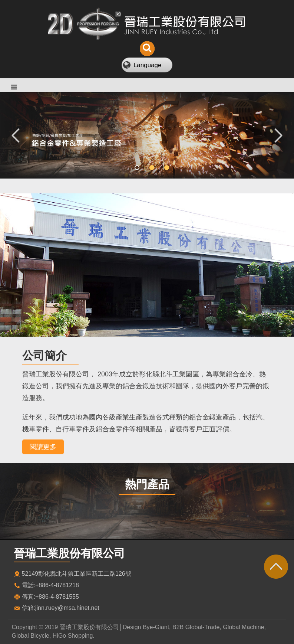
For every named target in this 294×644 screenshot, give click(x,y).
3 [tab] (162, 168)
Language (148, 65)
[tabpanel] (147, 135)
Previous (16, 135)
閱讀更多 (43, 447)
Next (278, 135)
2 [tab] (147, 168)
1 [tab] (133, 168)
